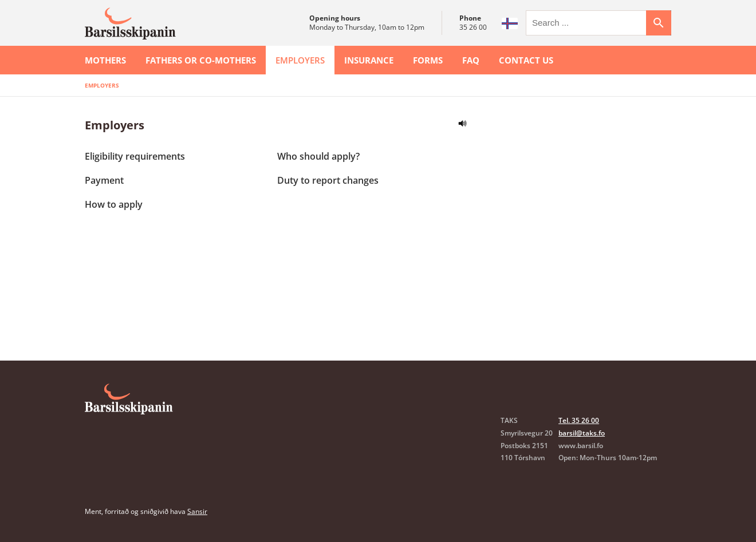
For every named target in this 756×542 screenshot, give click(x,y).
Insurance (369, 60)
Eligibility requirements (135, 156)
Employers (300, 60)
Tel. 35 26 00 (579, 420)
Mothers (105, 60)
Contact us (526, 60)
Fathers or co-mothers (201, 60)
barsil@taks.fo (582, 433)
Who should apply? (318, 156)
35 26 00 (473, 27)
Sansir (197, 511)
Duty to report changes (328, 180)
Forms (428, 60)
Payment (104, 180)
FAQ (471, 60)
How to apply (114, 204)
